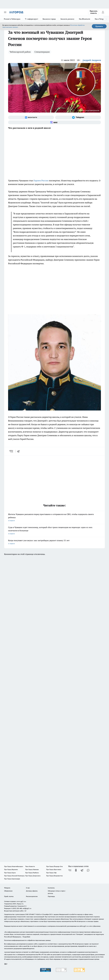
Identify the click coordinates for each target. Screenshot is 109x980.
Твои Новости (30, 866)
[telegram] (19, 451)
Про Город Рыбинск (32, 873)
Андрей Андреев (92, 60)
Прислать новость (94, 12)
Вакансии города (49, 19)
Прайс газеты (9, 896)
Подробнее (26, 937)
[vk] (11, 451)
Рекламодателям (32, 896)
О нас (28, 888)
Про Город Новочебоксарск (14, 866)
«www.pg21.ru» (21, 901)
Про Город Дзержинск (33, 876)
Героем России (41, 181)
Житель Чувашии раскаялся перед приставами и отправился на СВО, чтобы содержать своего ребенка (54, 518)
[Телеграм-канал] (78, 117)
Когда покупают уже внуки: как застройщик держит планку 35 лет (54, 542)
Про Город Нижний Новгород (14, 876)
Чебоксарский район (20, 52)
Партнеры (51, 896)
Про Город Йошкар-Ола (54, 866)
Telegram (7, 888)
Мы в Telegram (100, 19)
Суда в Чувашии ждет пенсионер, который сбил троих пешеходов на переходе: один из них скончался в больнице (54, 531)
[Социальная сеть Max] (54, 122)
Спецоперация (42, 52)
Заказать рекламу (67, 19)
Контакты (51, 888)
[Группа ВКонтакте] (31, 117)
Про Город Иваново (32, 869)
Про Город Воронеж (11, 869)
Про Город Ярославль (54, 869)
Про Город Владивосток (54, 876)
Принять (99, 26)
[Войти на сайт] (103, 12)
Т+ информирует (32, 19)
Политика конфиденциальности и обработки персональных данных (27, 940)
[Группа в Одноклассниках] (76, 870)
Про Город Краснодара (12, 879)
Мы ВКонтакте (85, 19)
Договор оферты (32, 891)
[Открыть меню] (5, 12)
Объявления (8, 891)
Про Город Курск (10, 873)
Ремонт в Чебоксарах (12, 19)
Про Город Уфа (51, 873)
